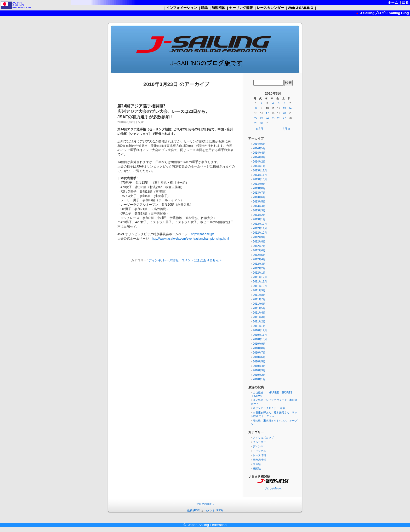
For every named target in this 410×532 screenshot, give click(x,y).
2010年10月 (260, 339)
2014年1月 (259, 166)
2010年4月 (259, 366)
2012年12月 (260, 224)
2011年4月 (259, 313)
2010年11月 (260, 335)
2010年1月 (259, 379)
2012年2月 (259, 268)
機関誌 (257, 469)
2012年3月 (259, 264)
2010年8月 (259, 348)
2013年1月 (259, 219)
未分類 (257, 464)
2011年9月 (259, 290)
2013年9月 (259, 184)
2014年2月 (259, 162)
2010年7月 (259, 353)
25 (273, 118)
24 (267, 118)
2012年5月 (259, 255)
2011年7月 (259, 299)
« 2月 (260, 129)
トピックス (259, 451)
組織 (204, 8)
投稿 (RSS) (194, 510)
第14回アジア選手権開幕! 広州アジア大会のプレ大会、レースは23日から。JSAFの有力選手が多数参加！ (164, 111)
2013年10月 (260, 179)
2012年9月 (259, 237)
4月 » (286, 129)
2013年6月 (259, 197)
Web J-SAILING (301, 8)
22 (256, 118)
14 (290, 108)
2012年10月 (260, 233)
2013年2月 (259, 215)
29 (256, 123)
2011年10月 (260, 286)
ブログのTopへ (273, 488)
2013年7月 (259, 193)
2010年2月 (259, 375)
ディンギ (155, 260)
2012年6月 (259, 250)
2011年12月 (260, 277)
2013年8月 (259, 188)
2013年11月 (260, 175)
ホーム (393, 2)
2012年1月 (259, 273)
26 (279, 118)
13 (284, 108)
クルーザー (259, 442)
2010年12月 (260, 330)
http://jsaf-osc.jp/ (202, 234)
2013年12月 (260, 170)
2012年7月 (259, 246)
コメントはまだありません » (201, 260)
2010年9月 (259, 344)
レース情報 (171, 260)
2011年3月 (259, 317)
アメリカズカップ (263, 438)
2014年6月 (259, 144)
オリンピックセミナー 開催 (269, 408)
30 (262, 123)
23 (262, 118)
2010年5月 (259, 362)
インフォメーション (181, 8)
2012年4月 (259, 259)
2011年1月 (259, 326)
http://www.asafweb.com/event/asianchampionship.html (190, 239)
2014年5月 (259, 148)
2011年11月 (260, 282)
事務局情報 (259, 460)
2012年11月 (260, 228)
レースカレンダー (270, 8)
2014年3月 (259, 157)
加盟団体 (218, 8)
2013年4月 (259, 206)
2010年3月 (259, 370)
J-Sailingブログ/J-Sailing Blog (384, 13)
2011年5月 (259, 308)
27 (284, 118)
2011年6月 (259, 304)
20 (284, 113)
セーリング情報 (241, 8)
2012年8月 (259, 242)
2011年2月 (259, 322)
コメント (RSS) (214, 510)
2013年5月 (259, 202)
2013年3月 (259, 210)
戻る (405, 2)
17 (267, 113)
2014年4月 (259, 153)
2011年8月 (259, 295)
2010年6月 (259, 357)
